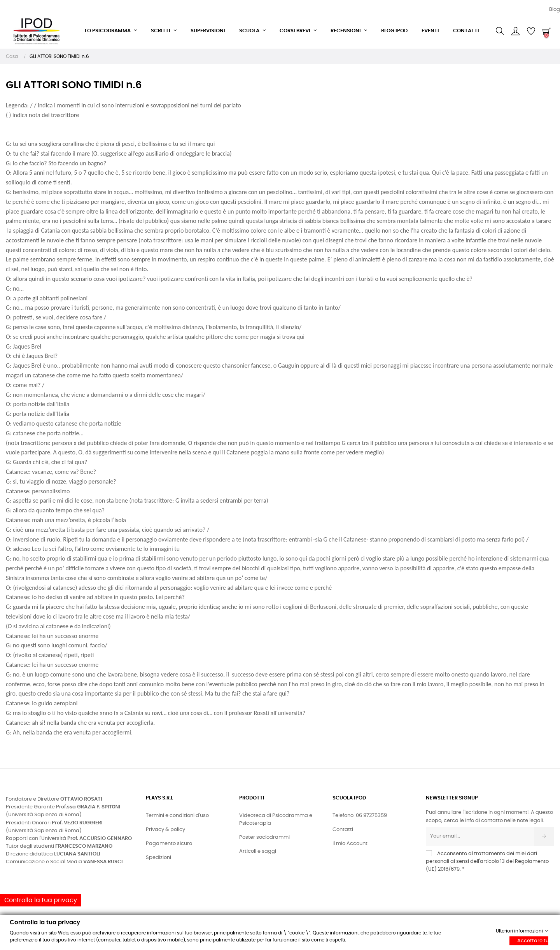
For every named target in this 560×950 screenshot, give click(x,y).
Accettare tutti (533, 941)
